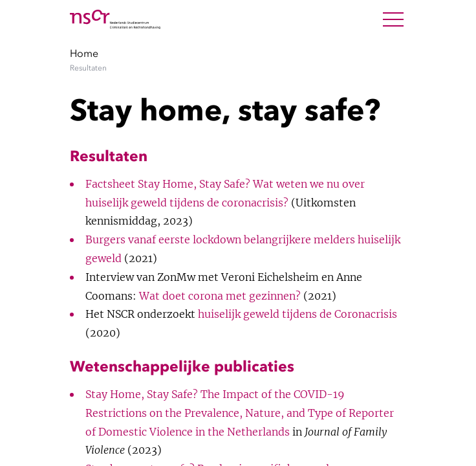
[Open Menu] (393, 19)
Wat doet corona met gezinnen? (220, 296)
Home (84, 53)
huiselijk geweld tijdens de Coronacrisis (297, 314)
